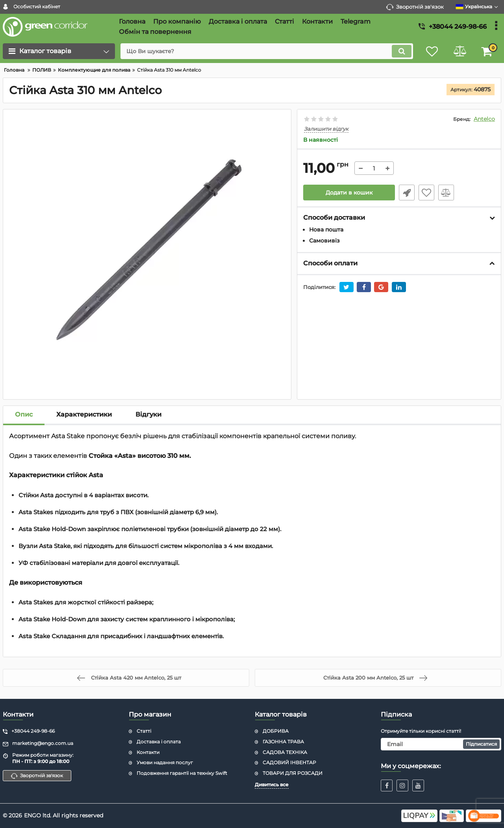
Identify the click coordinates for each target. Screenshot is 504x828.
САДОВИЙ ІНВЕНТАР (289, 762)
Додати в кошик (349, 193)
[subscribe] (441, 744)
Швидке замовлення (407, 193)
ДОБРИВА (276, 731)
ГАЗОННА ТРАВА (283, 742)
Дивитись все (272, 784)
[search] (267, 51)
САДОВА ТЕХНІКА (285, 752)
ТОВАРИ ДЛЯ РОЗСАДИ (293, 773)
